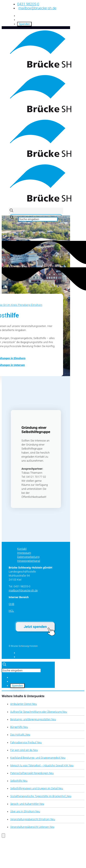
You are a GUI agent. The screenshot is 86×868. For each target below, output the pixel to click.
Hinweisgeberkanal (29, 561)
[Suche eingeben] (38, 219)
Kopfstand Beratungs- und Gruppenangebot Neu (38, 758)
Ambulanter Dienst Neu (23, 704)
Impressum (24, 553)
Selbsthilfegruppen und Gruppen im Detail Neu (37, 788)
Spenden (24, 24)
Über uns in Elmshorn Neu (25, 811)
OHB (11, 604)
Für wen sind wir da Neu (24, 750)
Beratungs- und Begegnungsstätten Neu (33, 719)
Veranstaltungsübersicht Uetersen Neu (32, 827)
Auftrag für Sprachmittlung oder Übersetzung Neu (39, 712)
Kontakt (22, 549)
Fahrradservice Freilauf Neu (26, 742)
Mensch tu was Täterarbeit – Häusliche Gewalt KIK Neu (42, 766)
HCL (11, 611)
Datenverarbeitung (28, 557)
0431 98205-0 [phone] (28, 4)
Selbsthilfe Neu (19, 781)
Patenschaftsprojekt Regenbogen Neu (32, 773)
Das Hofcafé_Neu (20, 735)
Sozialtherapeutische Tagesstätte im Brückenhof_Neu (41, 796)
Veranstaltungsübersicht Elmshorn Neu (33, 819)
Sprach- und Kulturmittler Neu (27, 804)
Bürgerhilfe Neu (19, 727)
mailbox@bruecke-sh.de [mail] (37, 8)
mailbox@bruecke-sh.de (23, 590)
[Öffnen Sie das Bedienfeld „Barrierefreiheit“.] (3, 836)
